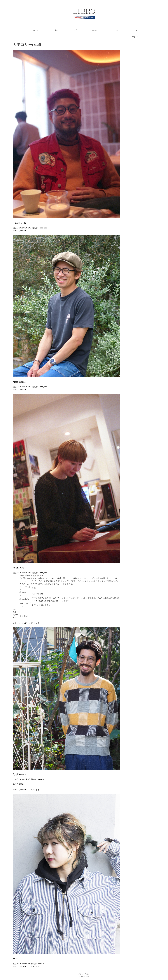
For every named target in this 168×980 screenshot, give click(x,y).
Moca (16, 959)
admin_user (43, 228)
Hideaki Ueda (19, 223)
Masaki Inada (19, 382)
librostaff (41, 779)
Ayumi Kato (19, 568)
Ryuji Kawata (19, 774)
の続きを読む (19, 784)
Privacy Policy (84, 974)
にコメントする (33, 623)
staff (25, 231)
